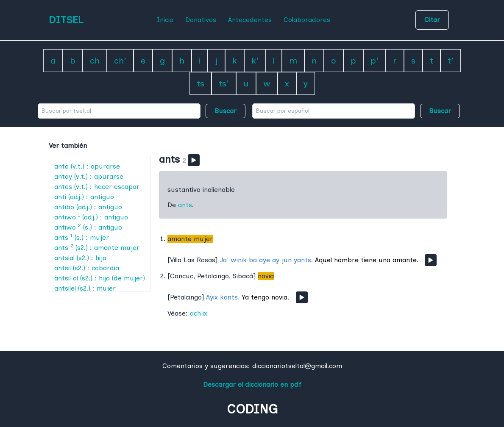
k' (255, 61)
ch (95, 61)
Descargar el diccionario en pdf (252, 384)
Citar (432, 20)
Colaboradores (307, 20)
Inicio (165, 20)
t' (451, 61)
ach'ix (199, 313)
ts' (224, 83)
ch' (120, 61)
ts (200, 83)
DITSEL (66, 20)
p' (375, 61)
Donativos (201, 20)
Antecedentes (250, 20)
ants (185, 205)
